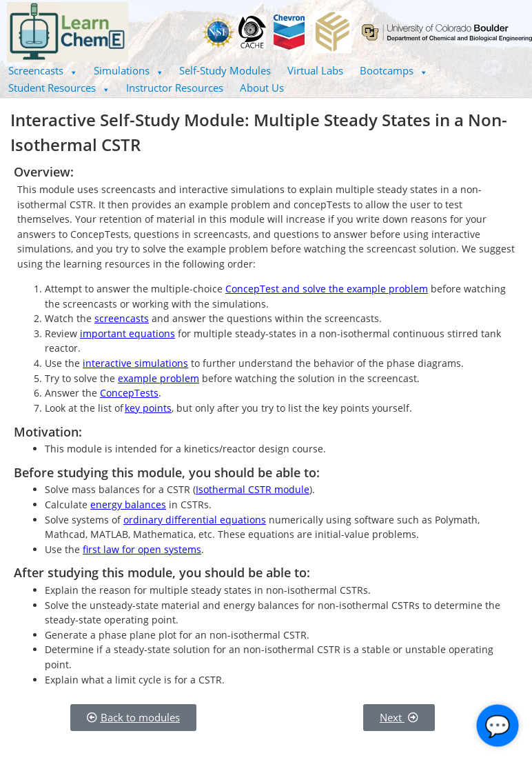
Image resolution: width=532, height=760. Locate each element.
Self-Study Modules (225, 70)
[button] (43, 71)
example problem (158, 378)
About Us (262, 88)
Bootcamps (393, 70)
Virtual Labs (315, 70)
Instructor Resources (175, 88)
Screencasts (43, 70)
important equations (127, 333)
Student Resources (59, 88)
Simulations (129, 70)
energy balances (128, 504)
